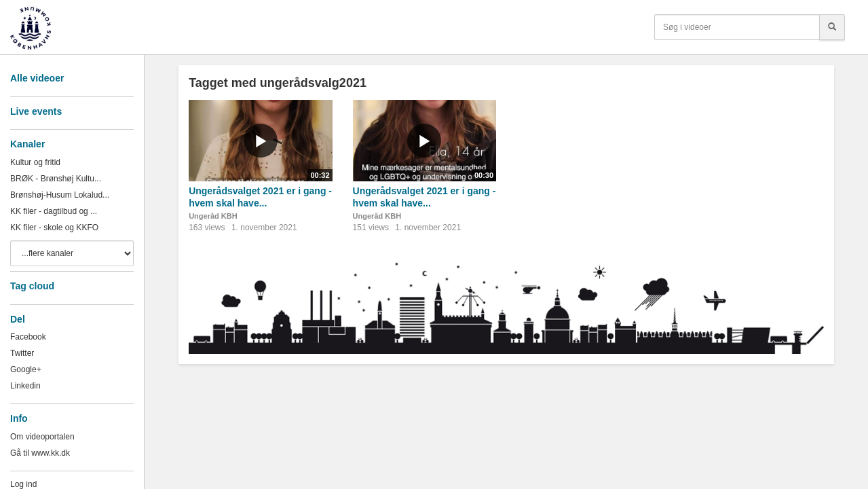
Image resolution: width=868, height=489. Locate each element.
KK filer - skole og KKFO (54, 228)
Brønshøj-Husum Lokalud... (60, 195)
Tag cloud (32, 286)
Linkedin (25, 386)
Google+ (26, 369)
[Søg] (832, 27)
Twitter (22, 353)
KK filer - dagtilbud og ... (54, 211)
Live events (36, 111)
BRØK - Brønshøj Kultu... (56, 179)
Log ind (23, 484)
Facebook (28, 337)
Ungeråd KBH (213, 216)
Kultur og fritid (35, 162)
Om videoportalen (42, 437)
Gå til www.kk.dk (40, 453)
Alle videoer (37, 78)
